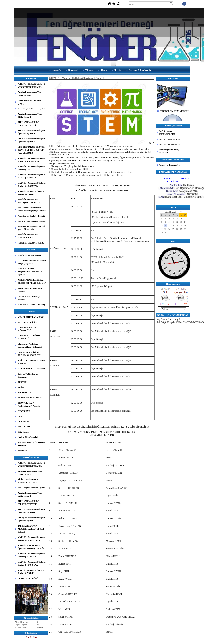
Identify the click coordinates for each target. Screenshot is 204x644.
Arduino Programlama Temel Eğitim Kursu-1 (30, 115)
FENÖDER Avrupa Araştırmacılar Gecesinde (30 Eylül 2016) (30, 272)
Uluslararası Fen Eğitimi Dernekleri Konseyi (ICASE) (30, 346)
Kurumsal (73, 70)
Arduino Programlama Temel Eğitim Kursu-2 (30, 94)
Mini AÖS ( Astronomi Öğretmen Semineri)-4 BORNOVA (32, 184)
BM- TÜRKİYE (24, 392)
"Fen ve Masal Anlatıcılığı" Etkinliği (29, 298)
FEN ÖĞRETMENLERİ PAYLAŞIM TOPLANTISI (29, 201)
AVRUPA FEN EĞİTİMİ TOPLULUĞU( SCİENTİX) (30, 354)
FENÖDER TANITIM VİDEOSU (174, 111)
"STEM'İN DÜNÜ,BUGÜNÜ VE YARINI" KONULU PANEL (32, 86)
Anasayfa (56, 70)
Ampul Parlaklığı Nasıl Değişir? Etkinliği (31, 290)
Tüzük (104, 70)
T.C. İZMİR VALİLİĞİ (28, 322)
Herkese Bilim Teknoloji (28, 437)
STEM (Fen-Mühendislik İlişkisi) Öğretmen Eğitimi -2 (32, 140)
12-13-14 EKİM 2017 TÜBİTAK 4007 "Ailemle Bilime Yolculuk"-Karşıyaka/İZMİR (31, 150)
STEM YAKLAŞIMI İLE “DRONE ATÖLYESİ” (28, 124)
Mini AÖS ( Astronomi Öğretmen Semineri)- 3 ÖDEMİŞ (32, 176)
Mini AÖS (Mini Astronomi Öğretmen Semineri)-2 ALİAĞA (31, 547)
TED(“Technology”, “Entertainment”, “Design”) (30, 404)
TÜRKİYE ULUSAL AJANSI (30, 398)
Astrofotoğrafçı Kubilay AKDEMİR (169, 151)
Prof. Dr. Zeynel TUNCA (169, 139)
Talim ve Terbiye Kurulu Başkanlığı (28, 375)
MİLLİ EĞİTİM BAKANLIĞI (31, 317)
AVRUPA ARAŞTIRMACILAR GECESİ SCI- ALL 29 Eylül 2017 (32, 281)
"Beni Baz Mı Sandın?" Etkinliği (32, 216)
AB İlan (21, 387)
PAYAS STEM (24, 427)
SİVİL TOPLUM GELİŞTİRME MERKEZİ (31, 362)
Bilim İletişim (23, 432)
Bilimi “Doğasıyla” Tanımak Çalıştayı (30, 102)
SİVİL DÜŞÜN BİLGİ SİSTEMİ (31, 369)
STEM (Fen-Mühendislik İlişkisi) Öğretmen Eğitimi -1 (32, 132)
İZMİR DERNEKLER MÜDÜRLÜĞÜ (27, 329)
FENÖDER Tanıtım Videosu (30, 255)
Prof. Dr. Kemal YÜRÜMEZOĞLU (167, 133)
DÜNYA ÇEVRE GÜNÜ (28, 578)
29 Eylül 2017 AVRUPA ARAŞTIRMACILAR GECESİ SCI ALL (31, 529)
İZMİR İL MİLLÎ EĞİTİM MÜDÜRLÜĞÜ (29, 337)
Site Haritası (31, 637)
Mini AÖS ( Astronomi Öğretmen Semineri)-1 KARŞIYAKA (32, 539)
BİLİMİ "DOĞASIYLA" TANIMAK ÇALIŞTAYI (28, 481)
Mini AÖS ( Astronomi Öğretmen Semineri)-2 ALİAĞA (32, 168)
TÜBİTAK (22, 382)
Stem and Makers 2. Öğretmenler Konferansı (32, 444)
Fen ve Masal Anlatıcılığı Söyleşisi (32, 221)
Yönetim (89, 70)
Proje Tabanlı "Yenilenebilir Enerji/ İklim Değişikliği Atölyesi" (32, 209)
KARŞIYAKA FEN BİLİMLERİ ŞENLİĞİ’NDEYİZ (31, 228)
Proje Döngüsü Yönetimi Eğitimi (31, 109)
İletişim (118, 70)
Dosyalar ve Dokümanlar (169, 165)
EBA (20, 416)
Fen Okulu (22, 451)
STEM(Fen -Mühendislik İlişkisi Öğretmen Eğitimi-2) (31, 519)
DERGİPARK (24, 422)
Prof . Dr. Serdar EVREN (170, 144)
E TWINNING (24, 411)
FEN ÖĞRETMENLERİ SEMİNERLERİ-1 (28, 236)
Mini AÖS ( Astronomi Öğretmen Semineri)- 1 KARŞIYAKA (32, 160)
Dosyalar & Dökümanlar (140, 70)
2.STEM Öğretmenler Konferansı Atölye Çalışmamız (32, 262)
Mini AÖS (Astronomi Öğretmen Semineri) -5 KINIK (31, 193)
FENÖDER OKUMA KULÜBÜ (31, 243)
